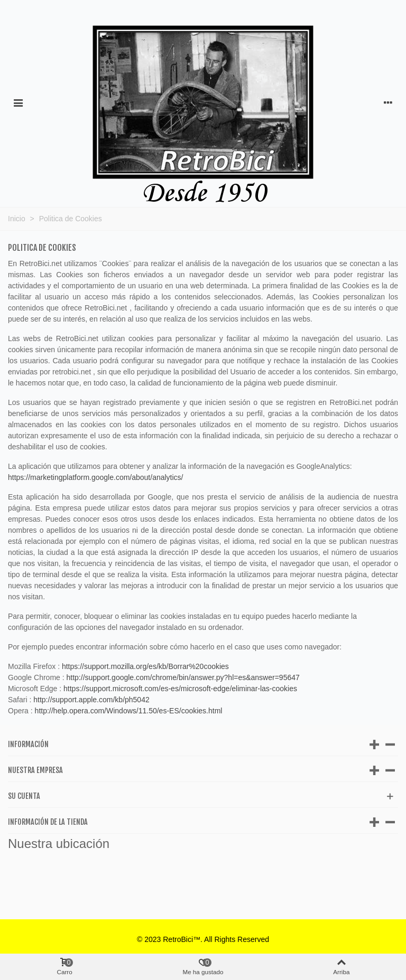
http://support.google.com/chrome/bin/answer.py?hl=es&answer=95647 (183, 677)
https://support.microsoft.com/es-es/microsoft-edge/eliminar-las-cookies (180, 689)
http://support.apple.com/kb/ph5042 (91, 700)
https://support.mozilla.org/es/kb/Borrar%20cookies (145, 666)
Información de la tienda (48, 822)
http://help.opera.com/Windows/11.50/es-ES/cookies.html (129, 711)
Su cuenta (24, 796)
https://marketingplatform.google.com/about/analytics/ (96, 477)
